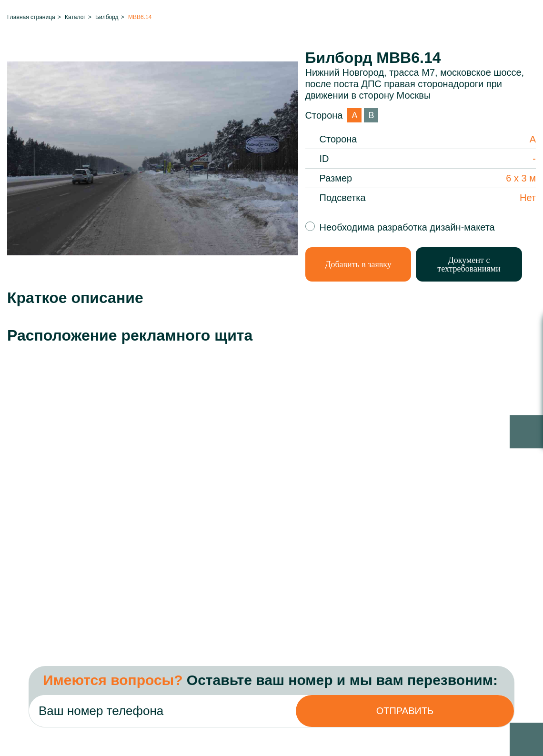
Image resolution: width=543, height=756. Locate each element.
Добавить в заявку (358, 264)
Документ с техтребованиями (469, 264)
